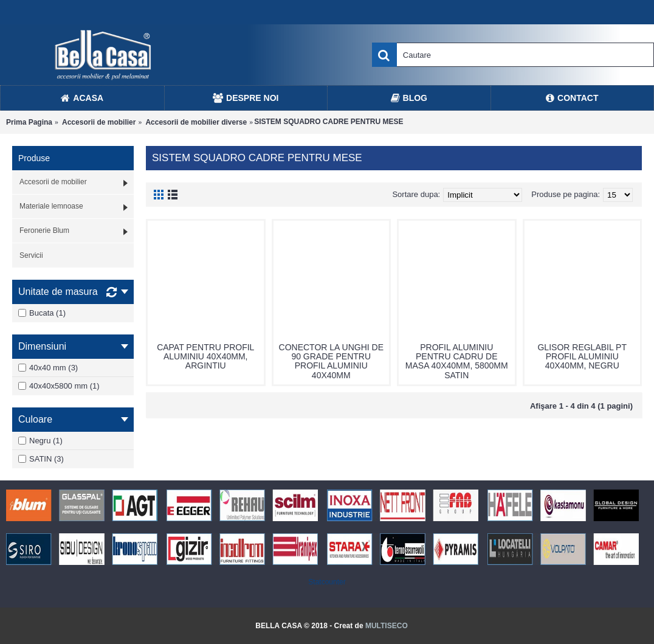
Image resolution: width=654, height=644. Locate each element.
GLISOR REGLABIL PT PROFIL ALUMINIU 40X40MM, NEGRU (582, 357)
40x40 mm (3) (48, 368)
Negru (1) (40, 441)
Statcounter (327, 582)
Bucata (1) (42, 313)
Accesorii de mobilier (99, 122)
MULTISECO (387, 626)
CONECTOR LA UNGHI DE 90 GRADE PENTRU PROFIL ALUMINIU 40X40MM (331, 361)
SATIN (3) (41, 459)
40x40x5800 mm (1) (59, 386)
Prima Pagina (29, 122)
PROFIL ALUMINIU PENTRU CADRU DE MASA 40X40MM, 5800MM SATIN (457, 361)
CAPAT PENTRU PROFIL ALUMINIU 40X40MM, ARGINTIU (205, 357)
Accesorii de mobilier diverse (196, 122)
